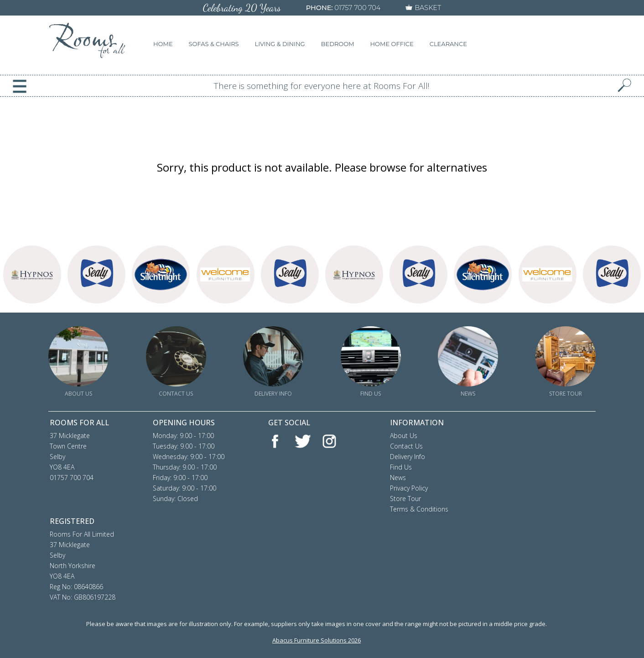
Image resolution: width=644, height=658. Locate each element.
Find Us (401, 467)
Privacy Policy (409, 488)
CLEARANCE (448, 44)
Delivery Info (408, 457)
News (398, 478)
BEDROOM (338, 44)
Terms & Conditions (419, 509)
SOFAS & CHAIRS (214, 44)
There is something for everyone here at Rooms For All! (322, 86)
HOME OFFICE (392, 44)
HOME (163, 44)
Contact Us (406, 446)
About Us (404, 436)
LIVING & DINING (280, 44)
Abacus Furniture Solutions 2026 (317, 640)
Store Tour (405, 499)
